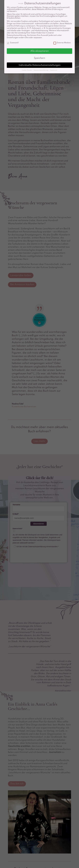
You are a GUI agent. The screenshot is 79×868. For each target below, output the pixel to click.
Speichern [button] (39, 58)
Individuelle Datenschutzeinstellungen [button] (40, 65)
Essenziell (13, 43)
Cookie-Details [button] (27, 70)
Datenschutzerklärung (16, 35)
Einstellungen (13, 38)
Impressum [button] (54, 70)
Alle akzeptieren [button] (39, 51)
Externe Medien (62, 43)
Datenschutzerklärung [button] (41, 70)
